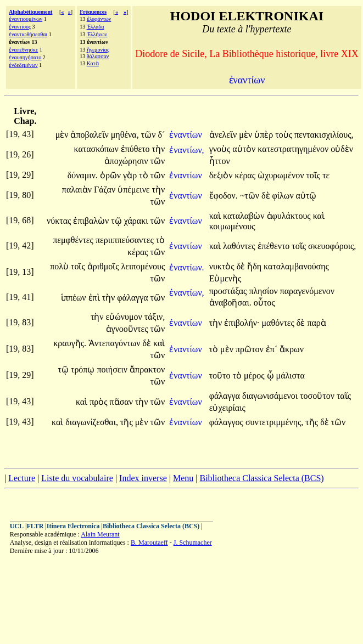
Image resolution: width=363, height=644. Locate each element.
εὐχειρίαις (227, 408)
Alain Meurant (100, 534)
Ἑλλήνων (97, 34)
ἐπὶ (95, 298)
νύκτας (60, 221)
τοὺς (285, 135)
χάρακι (137, 221)
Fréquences (93, 12)
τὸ (144, 175)
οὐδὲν (342, 149)
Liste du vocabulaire (77, 478)
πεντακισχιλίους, (324, 135)
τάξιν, (155, 317)
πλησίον (264, 291)
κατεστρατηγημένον (294, 149)
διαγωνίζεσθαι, (92, 422)
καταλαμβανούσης (296, 266)
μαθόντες (279, 323)
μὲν (63, 135)
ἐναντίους (20, 27)
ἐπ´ (273, 349)
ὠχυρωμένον (282, 175)
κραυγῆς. (70, 343)
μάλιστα (291, 375)
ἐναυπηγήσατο (25, 57)
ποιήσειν (113, 369)
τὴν (159, 149)
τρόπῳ (84, 369)
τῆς (128, 422)
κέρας (246, 175)
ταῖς (344, 396)
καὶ (216, 216)
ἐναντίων (186, 135)
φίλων (284, 196)
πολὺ (60, 266)
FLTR (35, 526)
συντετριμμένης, (274, 422)
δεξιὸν (222, 175)
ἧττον (220, 161)
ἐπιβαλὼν (92, 221)
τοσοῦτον (318, 396)
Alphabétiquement (30, 12)
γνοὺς (221, 149)
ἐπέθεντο (275, 246)
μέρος (255, 375)
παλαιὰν (78, 190)
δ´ (161, 135)
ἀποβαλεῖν (90, 135)
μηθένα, (125, 135)
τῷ (117, 221)
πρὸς (99, 402)
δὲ (267, 196)
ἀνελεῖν (224, 135)
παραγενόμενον (307, 291)
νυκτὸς (223, 266)
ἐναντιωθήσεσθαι (28, 34)
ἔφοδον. (224, 196)
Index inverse (143, 478)
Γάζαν (106, 190)
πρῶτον (251, 349)
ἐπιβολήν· (242, 323)
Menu (183, 478)
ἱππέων (75, 298)
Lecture (22, 478)
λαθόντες (240, 246)
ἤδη (255, 266)
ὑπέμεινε (135, 190)
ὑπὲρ (265, 135)
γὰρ (131, 175)
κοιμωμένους (232, 226)
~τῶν (251, 196)
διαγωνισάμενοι (271, 396)
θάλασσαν (98, 56)
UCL (17, 526)
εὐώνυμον (125, 317)
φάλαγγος (227, 422)
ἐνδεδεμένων (23, 65)
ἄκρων (292, 349)
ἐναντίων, (186, 150)
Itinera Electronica (73, 526)
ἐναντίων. (186, 267)
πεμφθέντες (74, 240)
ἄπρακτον (147, 369)
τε (326, 175)
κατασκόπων (97, 149)
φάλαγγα (133, 298)
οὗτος (264, 303)
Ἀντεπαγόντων (115, 343)
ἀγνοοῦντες (128, 329)
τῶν (150, 135)
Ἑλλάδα (96, 27)
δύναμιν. (83, 175)
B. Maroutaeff (149, 543)
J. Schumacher (193, 543)
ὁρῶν (111, 175)
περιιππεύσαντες (126, 240)
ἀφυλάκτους (290, 216)
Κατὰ (93, 63)
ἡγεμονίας (98, 50)
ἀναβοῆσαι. (230, 303)
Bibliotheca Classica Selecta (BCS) (261, 478)
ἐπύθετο (136, 149)
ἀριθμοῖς (104, 266)
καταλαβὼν (245, 216)
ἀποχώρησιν (127, 161)
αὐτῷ (306, 196)
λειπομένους (143, 266)
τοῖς (314, 175)
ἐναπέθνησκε (23, 50)
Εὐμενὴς (225, 278)
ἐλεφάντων (99, 19)
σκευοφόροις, (332, 246)
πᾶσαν (122, 402)
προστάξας (229, 291)
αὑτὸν (245, 149)
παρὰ (316, 323)
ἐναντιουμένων (26, 19)
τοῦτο (221, 375)
